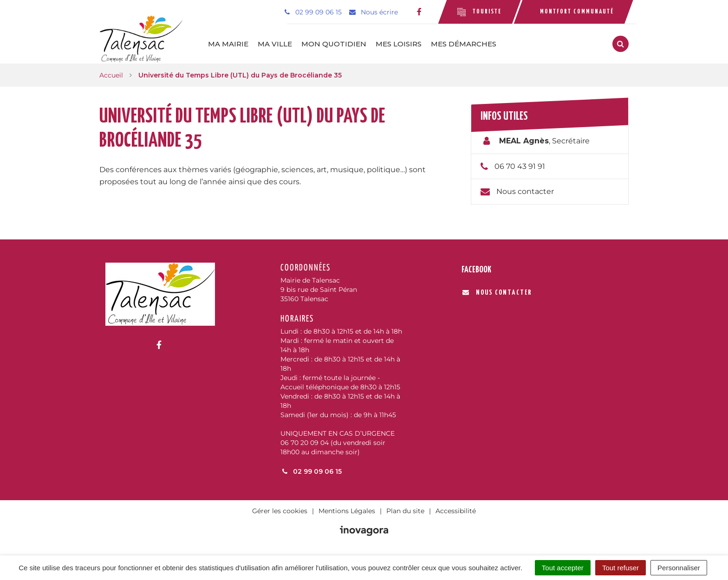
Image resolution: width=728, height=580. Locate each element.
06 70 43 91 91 (520, 166)
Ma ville (275, 44)
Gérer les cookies (280, 511)
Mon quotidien (334, 44)
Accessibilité (456, 511)
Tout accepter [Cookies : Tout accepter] (563, 568)
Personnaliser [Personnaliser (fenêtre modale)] (679, 568)
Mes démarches (464, 44)
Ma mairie (228, 44)
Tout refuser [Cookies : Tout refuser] (621, 568)
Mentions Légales (347, 511)
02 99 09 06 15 (311, 471)
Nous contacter (525, 191)
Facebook (476, 270)
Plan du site (405, 511)
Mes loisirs (399, 44)
